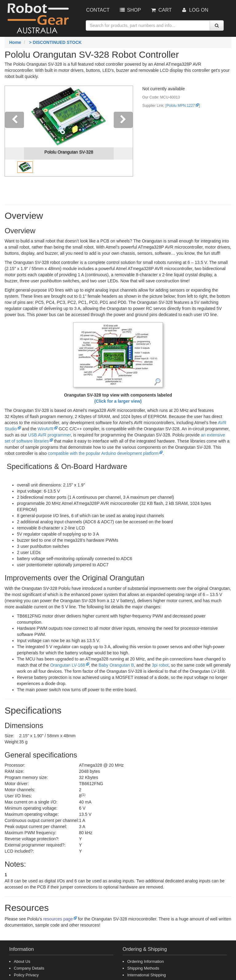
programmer (49, 435)
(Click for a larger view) (118, 401)
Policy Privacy (26, 975)
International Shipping (147, 975)
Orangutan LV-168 (67, 665)
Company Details (29, 968)
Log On (195, 10)
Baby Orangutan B (116, 665)
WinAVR (45, 429)
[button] (14, 131)
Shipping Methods (143, 968)
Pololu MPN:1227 (181, 106)
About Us (22, 961)
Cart (161, 10)
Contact (98, 10)
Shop (130, 10)
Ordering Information (146, 961)
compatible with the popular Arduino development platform (103, 453)
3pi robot (160, 665)
